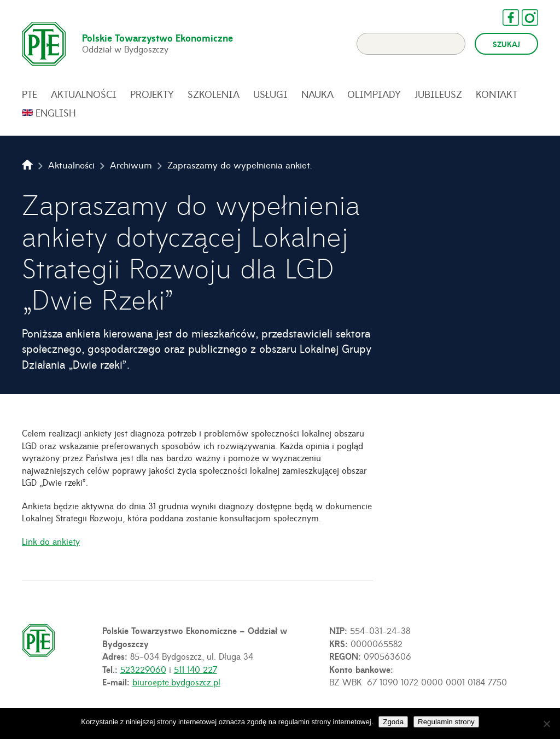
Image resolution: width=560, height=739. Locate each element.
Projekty (152, 94)
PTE (30, 94)
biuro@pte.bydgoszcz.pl (176, 682)
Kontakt (497, 94)
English (56, 113)
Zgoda (393, 722)
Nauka (317, 94)
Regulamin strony (446, 722)
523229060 (143, 669)
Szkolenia (214, 94)
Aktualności (84, 94)
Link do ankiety (51, 541)
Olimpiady (374, 94)
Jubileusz (438, 94)
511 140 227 (196, 669)
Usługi (270, 94)
